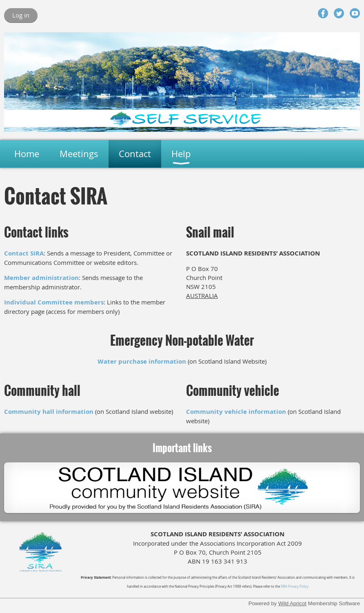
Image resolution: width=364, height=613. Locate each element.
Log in (21, 15)
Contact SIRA (24, 253)
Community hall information (49, 412)
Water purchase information (142, 361)
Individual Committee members (54, 302)
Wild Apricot (292, 603)
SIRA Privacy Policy (295, 586)
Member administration (41, 278)
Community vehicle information (236, 412)
